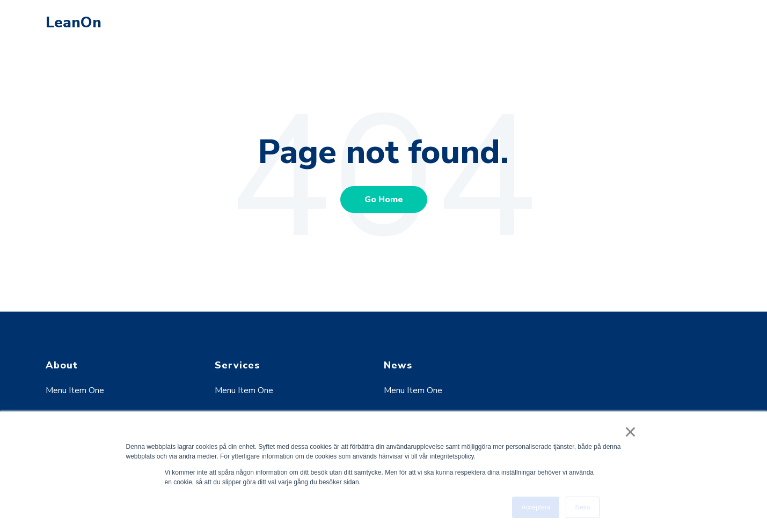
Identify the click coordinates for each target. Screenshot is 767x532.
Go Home (384, 199)
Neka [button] (582, 507)
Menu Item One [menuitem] (75, 390)
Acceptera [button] (536, 507)
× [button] (630, 432)
